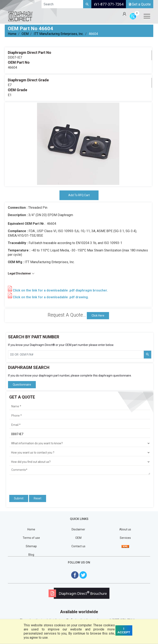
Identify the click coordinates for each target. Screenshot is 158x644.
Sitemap (31, 546)
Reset (38, 498)
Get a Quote (140, 4)
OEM (25, 34)
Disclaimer (78, 529)
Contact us (78, 546)
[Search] (87, 4)
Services (125, 538)
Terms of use (31, 538)
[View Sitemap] (125, 546)
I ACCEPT (124, 630)
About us (125, 529)
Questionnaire (22, 385)
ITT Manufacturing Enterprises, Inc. (59, 34)
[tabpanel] (78, 144)
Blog (31, 555)
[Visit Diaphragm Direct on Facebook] (75, 575)
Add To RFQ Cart (79, 195)
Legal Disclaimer (21, 273)
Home (12, 34)
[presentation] (33, 483)
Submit (19, 498)
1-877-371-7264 (109, 4)
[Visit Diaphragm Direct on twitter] (83, 575)
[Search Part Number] (148, 355)
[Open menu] (147, 16)
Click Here (98, 316)
